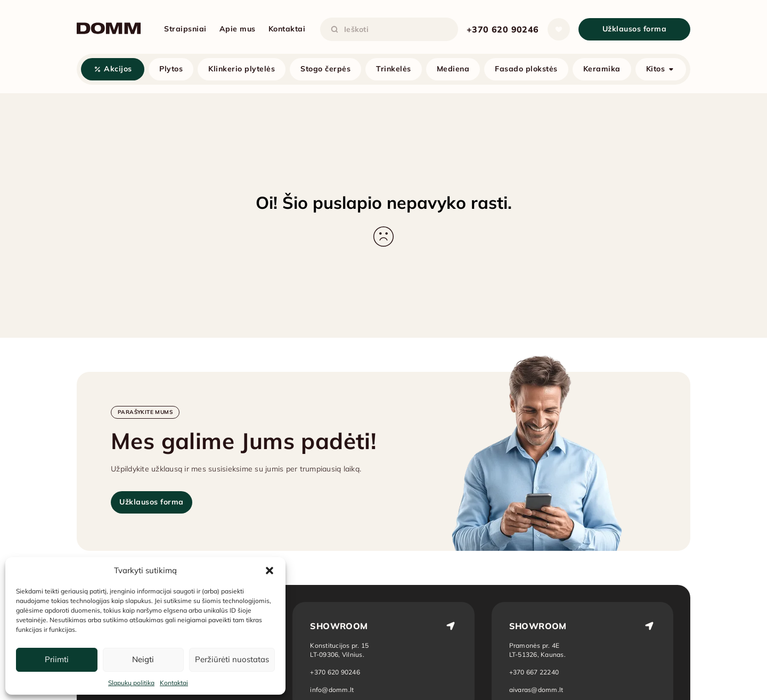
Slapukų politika (131, 683)
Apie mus (238, 29)
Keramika (602, 69)
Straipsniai (185, 29)
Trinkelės (394, 69)
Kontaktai (174, 683)
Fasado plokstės (526, 69)
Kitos (656, 69)
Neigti (143, 659)
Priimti (57, 659)
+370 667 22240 (534, 672)
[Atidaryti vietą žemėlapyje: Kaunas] (538, 650)
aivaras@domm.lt (536, 690)
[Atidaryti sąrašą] (559, 29)
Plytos (171, 69)
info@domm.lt (332, 690)
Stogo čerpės (325, 69)
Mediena (453, 69)
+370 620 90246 (503, 29)
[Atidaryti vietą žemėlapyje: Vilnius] (339, 650)
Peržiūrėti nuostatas (232, 659)
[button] (270, 571)
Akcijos (118, 69)
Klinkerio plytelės (242, 69)
